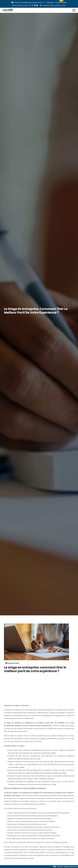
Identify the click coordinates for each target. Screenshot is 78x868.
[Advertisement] (39, 690)
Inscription (56, 5)
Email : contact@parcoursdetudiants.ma (29, 2)
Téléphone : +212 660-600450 (57, 2)
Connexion (45, 5)
